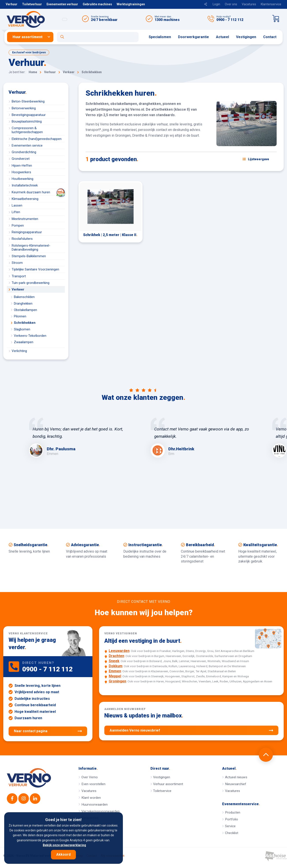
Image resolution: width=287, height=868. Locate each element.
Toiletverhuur (32, 4)
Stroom (17, 263)
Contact (270, 37)
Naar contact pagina (48, 731)
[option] (83, 438)
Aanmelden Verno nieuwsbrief (191, 730)
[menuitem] (32, 37)
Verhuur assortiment (168, 784)
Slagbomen (22, 329)
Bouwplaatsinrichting (27, 121)
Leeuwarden (119, 651)
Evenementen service (27, 145)
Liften (16, 212)
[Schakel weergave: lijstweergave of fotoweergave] (256, 159)
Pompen (18, 225)
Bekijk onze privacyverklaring (64, 845)
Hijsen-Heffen (22, 166)
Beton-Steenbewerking (28, 101)
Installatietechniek (25, 185)
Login (216, 4)
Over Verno (90, 777)
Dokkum (116, 666)
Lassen (17, 205)
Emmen (115, 671)
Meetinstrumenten (25, 219)
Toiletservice (162, 791)
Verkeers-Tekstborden (30, 336)
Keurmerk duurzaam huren (38, 192)
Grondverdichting (24, 152)
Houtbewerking (23, 179)
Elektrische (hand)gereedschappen (37, 139)
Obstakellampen (25, 310)
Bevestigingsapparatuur (29, 115)
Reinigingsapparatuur (27, 232)
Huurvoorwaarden (95, 805)
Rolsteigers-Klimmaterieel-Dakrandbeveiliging (31, 248)
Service (230, 826)
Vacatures (249, 4)
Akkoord (63, 854)
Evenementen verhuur (62, 4)
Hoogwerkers (21, 172)
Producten (233, 812)
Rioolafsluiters (22, 239)
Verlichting (19, 351)
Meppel (115, 676)
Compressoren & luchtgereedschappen (27, 130)
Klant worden (91, 798)
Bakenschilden (24, 297)
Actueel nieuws (236, 777)
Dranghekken (23, 304)
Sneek (114, 661)
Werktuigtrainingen (131, 4)
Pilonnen (20, 316)
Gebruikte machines (97, 4)
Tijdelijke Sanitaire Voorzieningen (35, 269)
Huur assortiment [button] (28, 37)
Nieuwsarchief (236, 784)
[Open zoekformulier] (98, 37)
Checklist (232, 833)
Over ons (231, 4)
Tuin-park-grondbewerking (31, 283)
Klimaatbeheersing (25, 199)
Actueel (222, 37)
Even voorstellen (93, 784)
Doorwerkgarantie (193, 37)
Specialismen (160, 37)
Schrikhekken (25, 323)
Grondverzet (21, 159)
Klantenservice (271, 4)
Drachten (116, 656)
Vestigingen (246, 37)
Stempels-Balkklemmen (29, 256)
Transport (19, 276)
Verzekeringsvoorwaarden (100, 811)
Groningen (117, 681)
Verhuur (12, 4)
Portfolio (232, 819)
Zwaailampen (24, 342)
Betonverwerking (24, 108)
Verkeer (18, 289)
